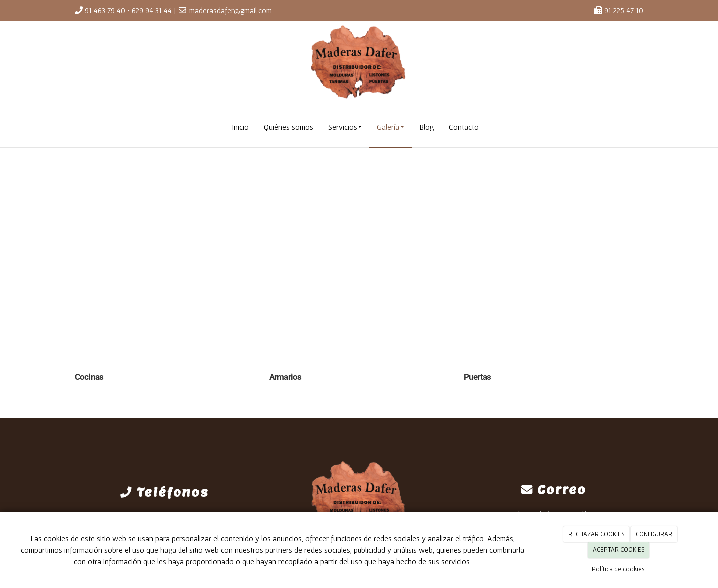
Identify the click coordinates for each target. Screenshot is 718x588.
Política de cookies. (619, 569)
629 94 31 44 (152, 10)
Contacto (464, 127)
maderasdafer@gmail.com (231, 10)
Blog (427, 127)
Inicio (240, 127)
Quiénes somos (288, 127)
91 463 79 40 (105, 10)
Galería (391, 127)
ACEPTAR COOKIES (619, 549)
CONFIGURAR (654, 534)
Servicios (345, 127)
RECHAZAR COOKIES (597, 534)
